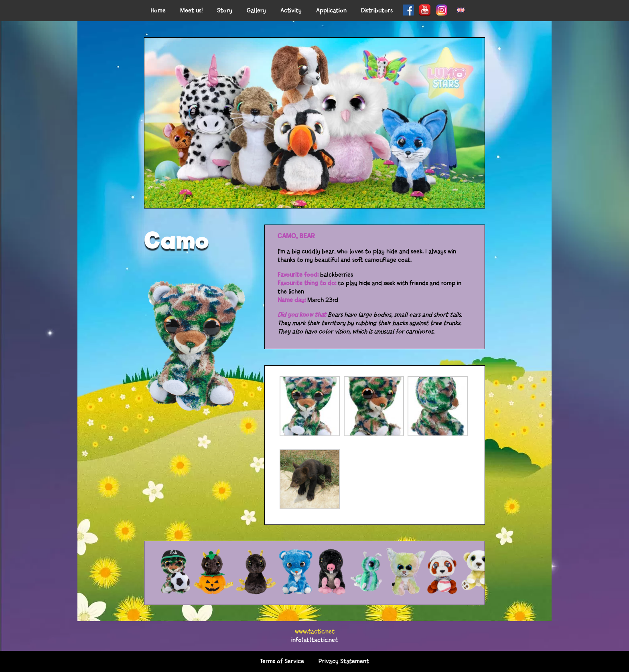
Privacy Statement (344, 661)
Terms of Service (282, 661)
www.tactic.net (315, 632)
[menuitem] (461, 11)
